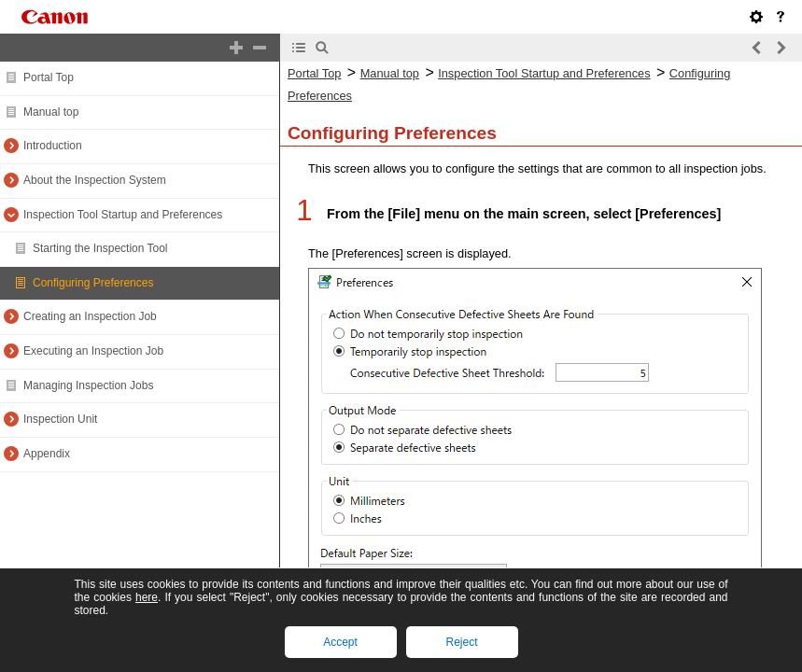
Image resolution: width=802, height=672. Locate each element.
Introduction (53, 146)
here (147, 597)
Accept (340, 642)
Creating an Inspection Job (90, 316)
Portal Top (49, 77)
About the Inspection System (95, 180)
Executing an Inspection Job (93, 351)
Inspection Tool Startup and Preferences (123, 215)
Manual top (51, 112)
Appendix (47, 454)
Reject (461, 642)
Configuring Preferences (93, 283)
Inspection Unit (60, 419)
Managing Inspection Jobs (88, 385)
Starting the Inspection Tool (100, 248)
